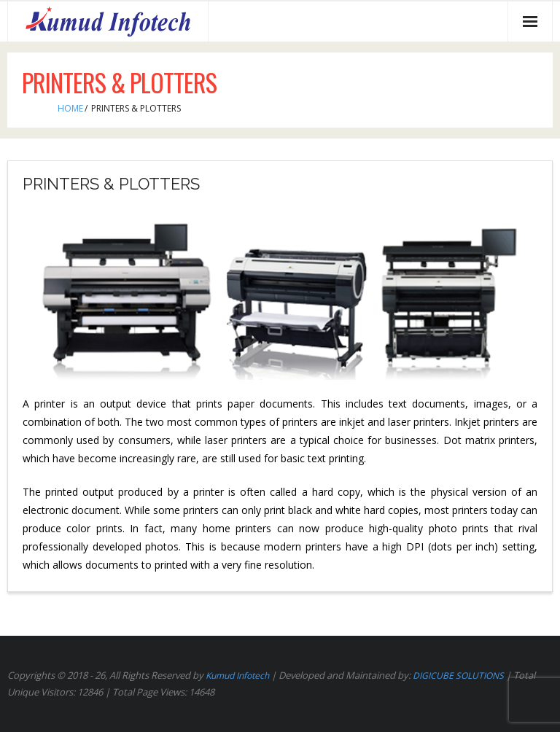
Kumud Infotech (237, 675)
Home (70, 108)
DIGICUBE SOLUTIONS (458, 675)
